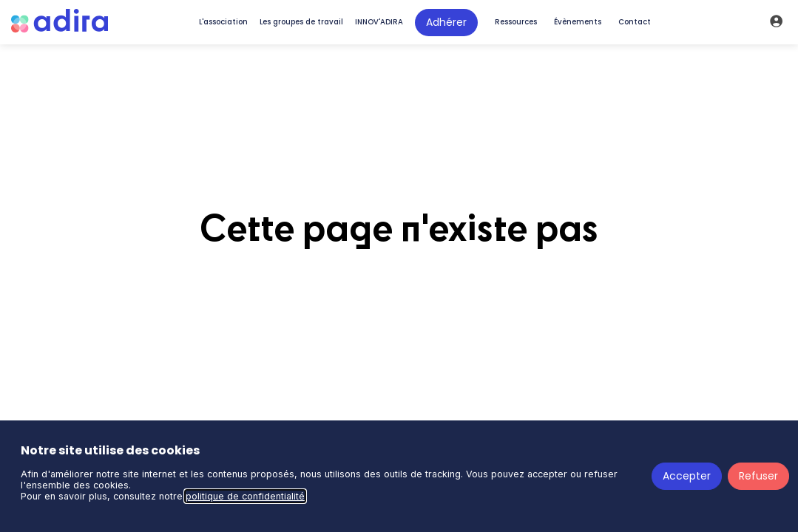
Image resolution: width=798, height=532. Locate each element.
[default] (513, 22)
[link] (223, 22)
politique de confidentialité (245, 496)
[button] (446, 23)
